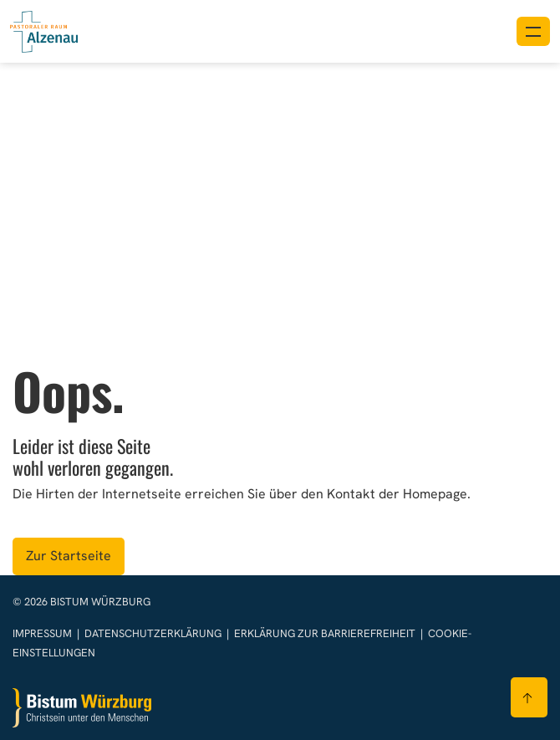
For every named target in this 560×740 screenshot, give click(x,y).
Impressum (43, 633)
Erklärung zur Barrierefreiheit (325, 633)
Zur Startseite (69, 556)
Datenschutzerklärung (154, 633)
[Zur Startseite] (82, 708)
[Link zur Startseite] (44, 30)
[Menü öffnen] (533, 31)
